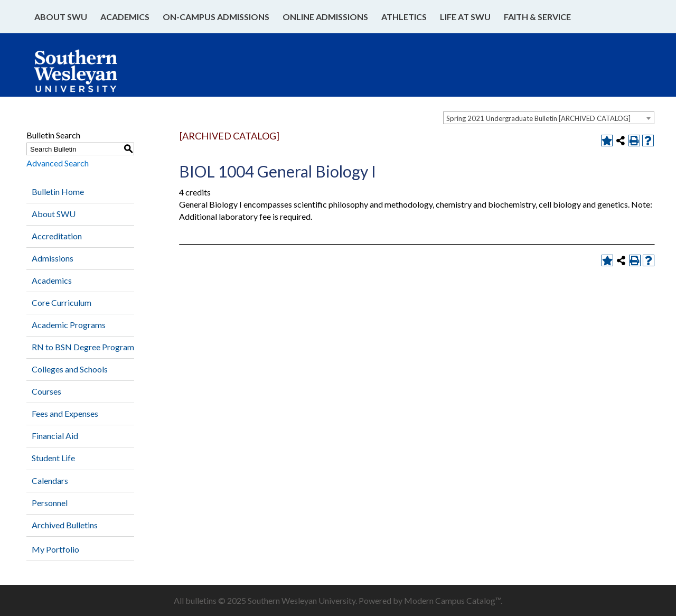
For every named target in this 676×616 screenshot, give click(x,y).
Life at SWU (465, 17)
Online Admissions (325, 17)
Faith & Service (537, 17)
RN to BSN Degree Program (83, 347)
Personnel (50, 503)
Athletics (404, 17)
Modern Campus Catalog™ (452, 600)
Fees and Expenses (65, 413)
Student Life (53, 458)
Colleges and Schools (70, 369)
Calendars (50, 480)
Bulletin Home (58, 192)
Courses (46, 391)
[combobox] (549, 118)
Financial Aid (55, 436)
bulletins (201, 600)
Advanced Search (58, 163)
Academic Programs (69, 325)
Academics (125, 17)
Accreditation (57, 236)
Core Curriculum (62, 302)
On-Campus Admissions (216, 17)
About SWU (61, 17)
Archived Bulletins (65, 525)
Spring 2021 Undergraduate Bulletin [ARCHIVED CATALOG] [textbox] (538, 118)
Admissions (53, 258)
